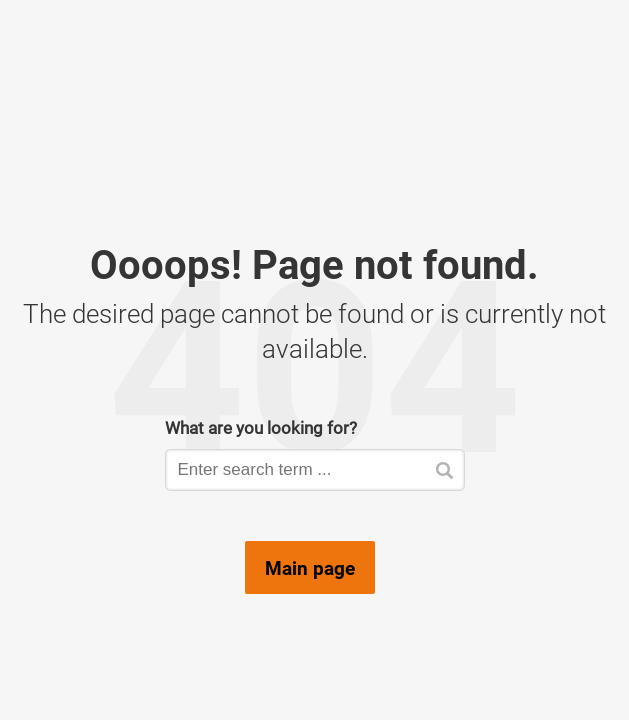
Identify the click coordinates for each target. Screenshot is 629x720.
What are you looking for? (261, 427)
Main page (310, 568)
